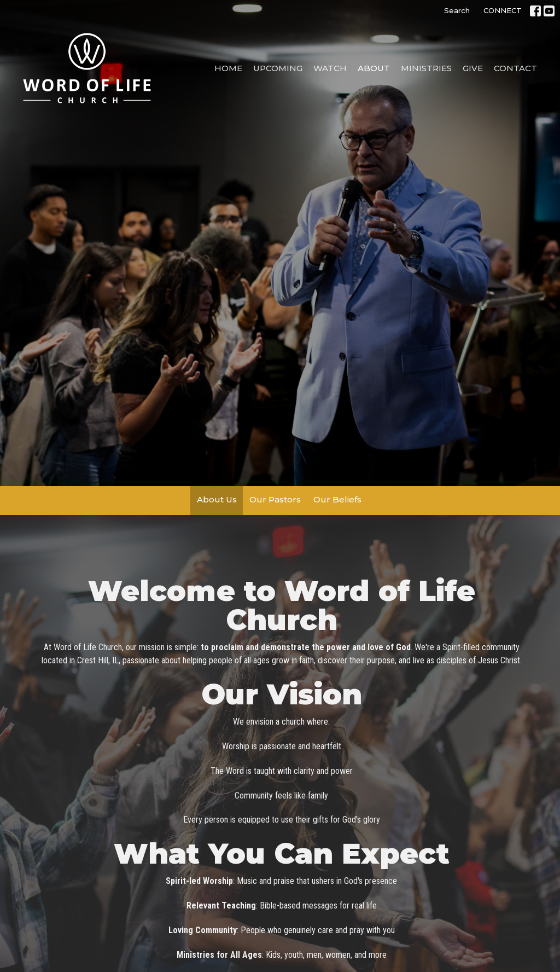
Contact (515, 68)
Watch (330, 68)
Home (228, 68)
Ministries (426, 68)
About (374, 68)
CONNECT (503, 10)
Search (457, 10)
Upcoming (278, 68)
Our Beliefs (337, 499)
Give (473, 68)
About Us (217, 499)
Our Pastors (275, 499)
